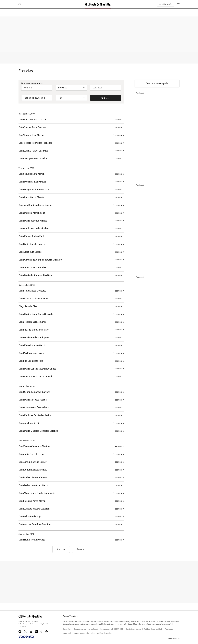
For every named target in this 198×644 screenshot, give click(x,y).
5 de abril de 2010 (26, 386)
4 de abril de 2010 (26, 441)
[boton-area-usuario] (166, 4)
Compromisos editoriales (84, 633)
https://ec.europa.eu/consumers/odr (159, 624)
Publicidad (169, 629)
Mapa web (67, 633)
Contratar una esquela (157, 84)
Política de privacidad (153, 629)
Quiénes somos (80, 629)
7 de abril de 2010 (26, 168)
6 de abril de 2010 (27, 285)
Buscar (106, 98)
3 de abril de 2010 (26, 534)
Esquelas (26, 71)
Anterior (61, 549)
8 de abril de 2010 (27, 114)
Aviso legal (93, 629)
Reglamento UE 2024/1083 (112, 629)
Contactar (67, 629)
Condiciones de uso (133, 629)
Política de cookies (105, 633)
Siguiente (81, 549)
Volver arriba (174, 639)
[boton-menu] (178, 4)
